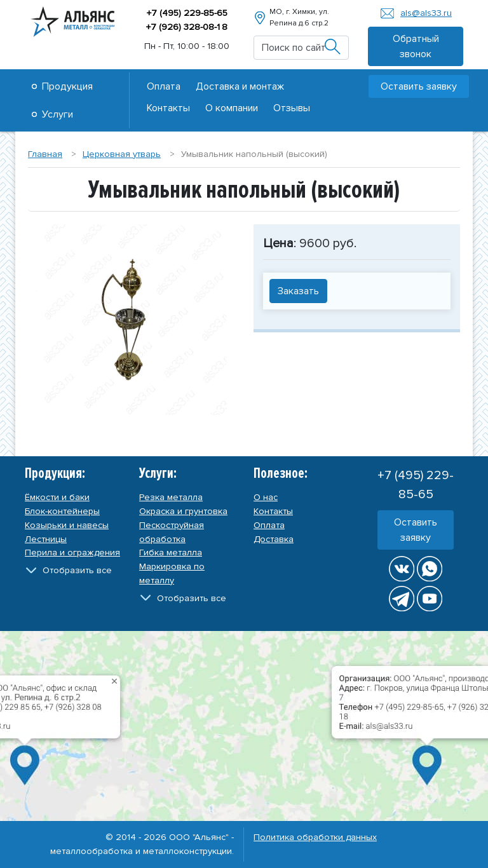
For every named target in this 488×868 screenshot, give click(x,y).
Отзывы (292, 108)
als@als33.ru (426, 13)
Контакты (168, 108)
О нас (266, 497)
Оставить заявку (419, 86)
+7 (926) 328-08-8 (186, 27)
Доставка (274, 539)
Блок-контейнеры (62, 511)
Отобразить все (77, 570)
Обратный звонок (416, 46)
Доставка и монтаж (240, 86)
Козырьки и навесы (67, 525)
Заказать (298, 291)
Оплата (164, 86)
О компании (232, 108)
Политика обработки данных (315, 837)
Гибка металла (171, 553)
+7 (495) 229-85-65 (187, 13)
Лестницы (46, 539)
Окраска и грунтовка (183, 511)
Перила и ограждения (72, 553)
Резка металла (171, 497)
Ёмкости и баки (57, 497)
